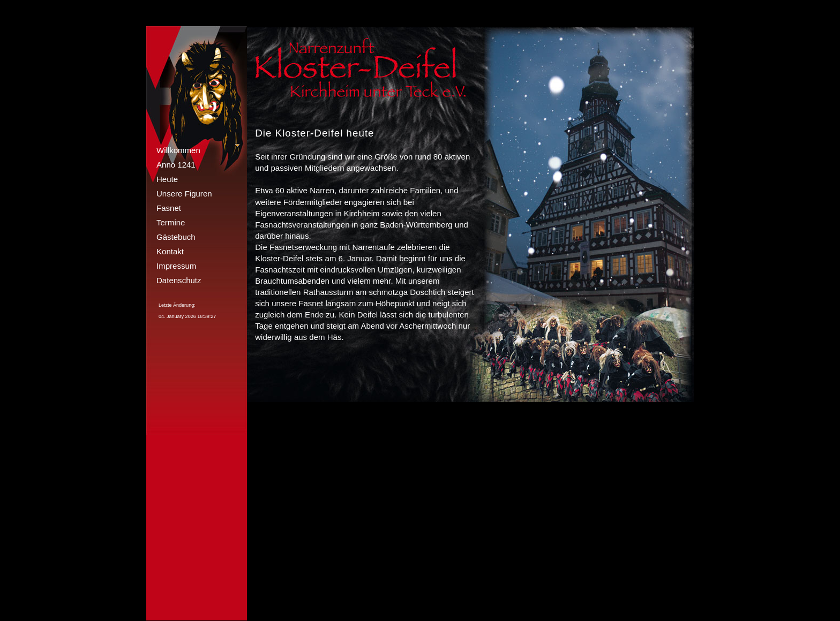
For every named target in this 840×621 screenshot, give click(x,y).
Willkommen (178, 150)
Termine (171, 222)
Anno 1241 (176, 165)
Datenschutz (179, 280)
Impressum (176, 266)
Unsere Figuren (184, 194)
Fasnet (169, 208)
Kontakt (170, 251)
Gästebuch (176, 237)
